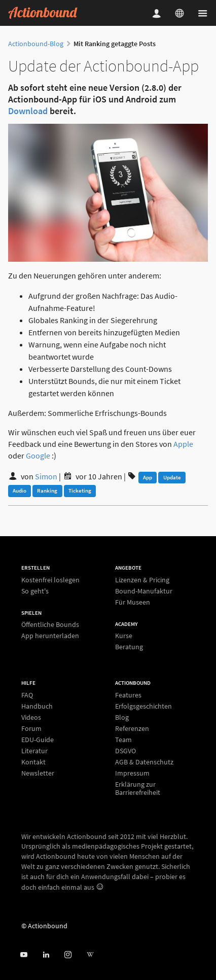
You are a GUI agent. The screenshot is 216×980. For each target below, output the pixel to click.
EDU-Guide (38, 740)
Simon (46, 476)
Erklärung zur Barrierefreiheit (138, 788)
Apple (183, 444)
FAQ (27, 695)
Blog (122, 717)
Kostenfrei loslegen (50, 580)
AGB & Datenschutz (144, 762)
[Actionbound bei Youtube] (24, 955)
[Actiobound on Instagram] (68, 955)
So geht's (35, 591)
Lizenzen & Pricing (142, 580)
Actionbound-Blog (36, 44)
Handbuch (37, 706)
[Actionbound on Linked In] (46, 955)
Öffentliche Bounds (50, 625)
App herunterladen (50, 635)
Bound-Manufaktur (144, 591)
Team (123, 740)
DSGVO (125, 751)
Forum (31, 728)
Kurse (124, 636)
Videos (31, 717)
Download (28, 111)
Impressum (132, 773)
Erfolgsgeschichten (143, 706)
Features (128, 695)
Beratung (129, 646)
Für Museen (133, 602)
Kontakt (33, 762)
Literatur (34, 751)
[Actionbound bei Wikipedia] (90, 955)
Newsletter (38, 773)
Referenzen (132, 728)
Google (38, 456)
